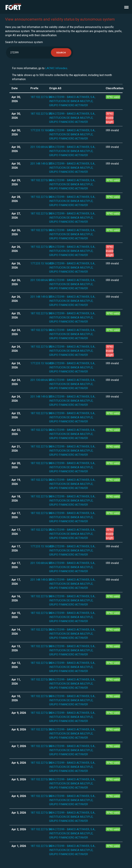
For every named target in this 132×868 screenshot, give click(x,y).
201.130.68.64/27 (41, 147)
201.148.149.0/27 (41, 164)
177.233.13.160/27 (42, 130)
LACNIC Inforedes (56, 68)
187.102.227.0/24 (41, 97)
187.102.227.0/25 (41, 114)
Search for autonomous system (24, 42)
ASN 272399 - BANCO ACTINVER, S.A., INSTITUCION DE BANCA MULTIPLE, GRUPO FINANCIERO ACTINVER (72, 101)
